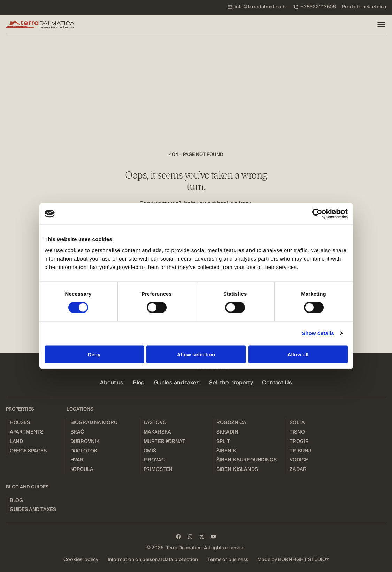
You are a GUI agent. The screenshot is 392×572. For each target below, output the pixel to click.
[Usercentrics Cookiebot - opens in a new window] (317, 214)
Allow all (298, 354)
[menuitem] (257, 7)
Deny (94, 354)
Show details (318, 333)
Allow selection (196, 354)
